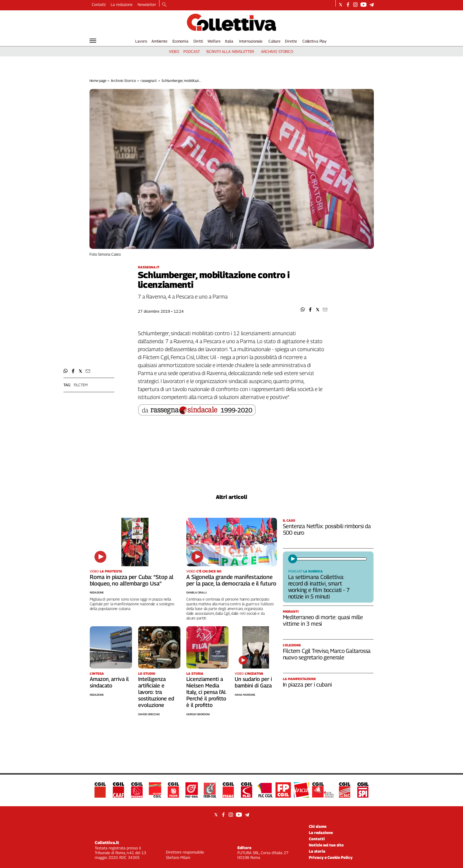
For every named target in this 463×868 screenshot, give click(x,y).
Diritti (198, 41)
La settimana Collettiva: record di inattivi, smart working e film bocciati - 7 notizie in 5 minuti (319, 587)
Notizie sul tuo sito (326, 845)
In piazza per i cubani (307, 684)
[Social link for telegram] (372, 5)
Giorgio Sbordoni (198, 714)
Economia (180, 41)
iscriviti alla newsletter (230, 51)
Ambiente (159, 41)
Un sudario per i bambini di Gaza (253, 682)
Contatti (99, 4)
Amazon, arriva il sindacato (109, 682)
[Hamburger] (93, 41)
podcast (191, 51)
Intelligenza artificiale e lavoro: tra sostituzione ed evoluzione (156, 692)
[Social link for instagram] (355, 5)
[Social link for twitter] (341, 5)
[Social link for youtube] (363, 5)
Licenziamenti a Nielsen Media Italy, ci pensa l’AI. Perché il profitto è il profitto (206, 692)
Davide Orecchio (149, 714)
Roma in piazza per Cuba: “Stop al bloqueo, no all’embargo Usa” (132, 580)
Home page (98, 81)
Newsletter (147, 4)
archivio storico (277, 51)
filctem (81, 385)
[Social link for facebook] (348, 5)
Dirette (291, 41)
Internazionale (251, 41)
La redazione (122, 4)
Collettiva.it (107, 842)
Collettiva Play (314, 41)
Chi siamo (318, 826)
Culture (274, 41)
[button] (303, 310)
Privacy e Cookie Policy (331, 857)
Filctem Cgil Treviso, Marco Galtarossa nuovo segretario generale (327, 654)
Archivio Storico (123, 81)
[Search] (164, 5)
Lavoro (141, 41)
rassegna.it (149, 81)
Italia (229, 41)
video (174, 51)
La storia (317, 851)
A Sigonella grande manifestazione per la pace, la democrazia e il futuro (231, 580)
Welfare (214, 41)
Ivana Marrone (245, 695)
